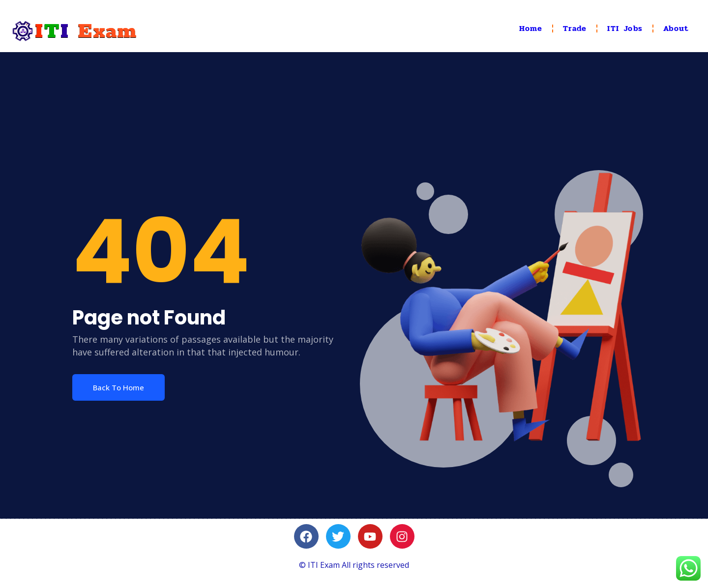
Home (531, 28)
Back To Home (118, 387)
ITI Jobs (625, 28)
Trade (575, 28)
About (676, 28)
